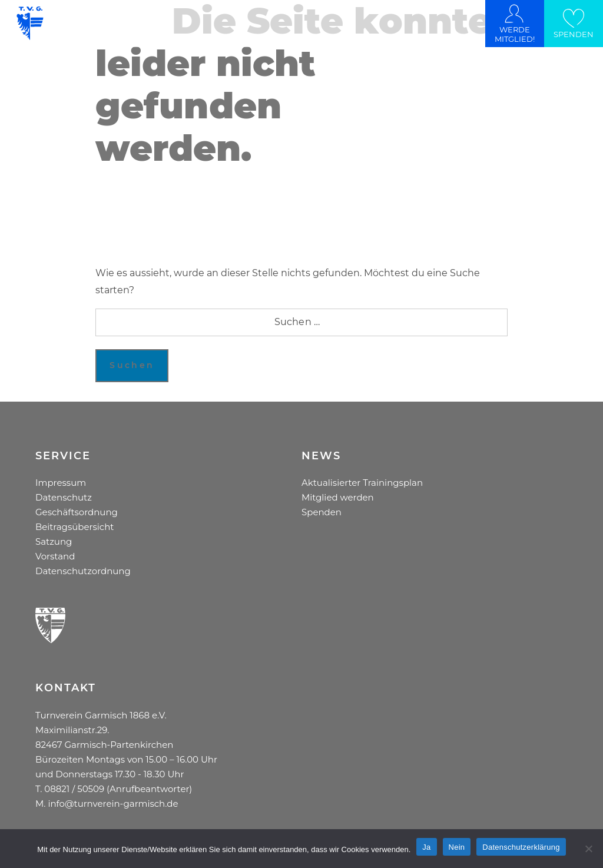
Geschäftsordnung (77, 512)
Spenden (322, 512)
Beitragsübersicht (74, 527)
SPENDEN (574, 34)
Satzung (54, 541)
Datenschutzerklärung (521, 847)
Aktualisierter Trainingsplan (362, 483)
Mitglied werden (338, 497)
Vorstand (55, 556)
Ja (426, 847)
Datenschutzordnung (83, 571)
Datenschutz (64, 497)
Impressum (61, 483)
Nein (457, 847)
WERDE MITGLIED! (515, 34)
